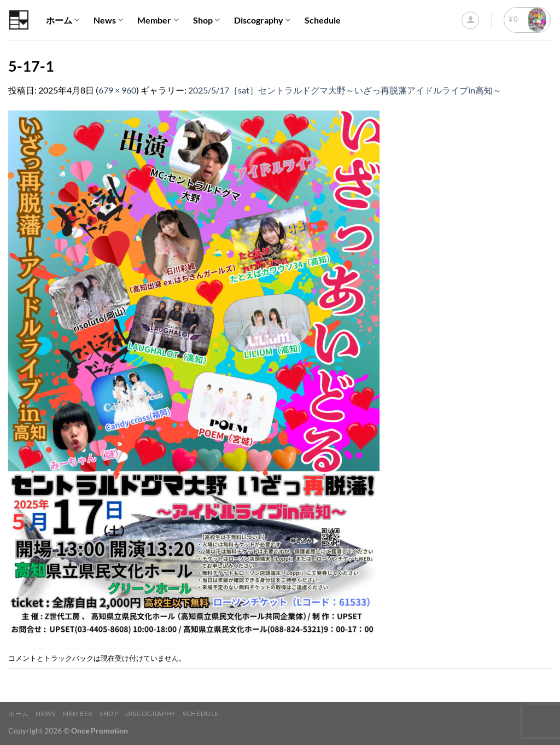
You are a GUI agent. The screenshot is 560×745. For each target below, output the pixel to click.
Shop (206, 20)
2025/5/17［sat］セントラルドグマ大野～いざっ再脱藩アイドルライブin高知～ (345, 90)
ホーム (63, 20)
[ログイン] (470, 20)
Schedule (323, 20)
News (108, 20)
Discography (262, 20)
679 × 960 (117, 90)
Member (158, 20)
